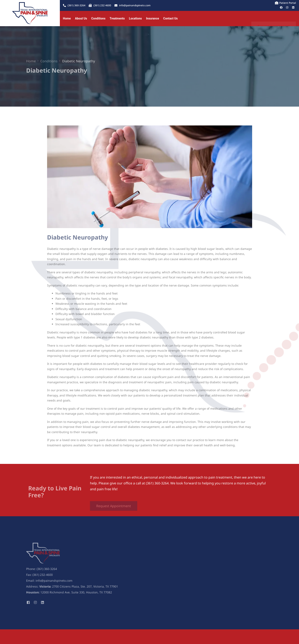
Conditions (98, 18)
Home (67, 18)
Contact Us (170, 18)
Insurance (153, 18)
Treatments (117, 18)
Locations (135, 18)
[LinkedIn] (42, 604)
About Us (81, 18)
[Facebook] (28, 604)
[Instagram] (35, 604)
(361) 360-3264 (47, 571)
